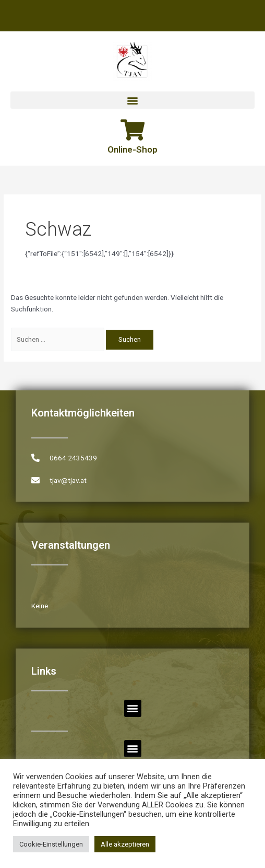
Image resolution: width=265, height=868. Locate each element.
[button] (132, 100)
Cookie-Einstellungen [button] (51, 844)
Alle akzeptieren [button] (125, 844)
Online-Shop (132, 149)
